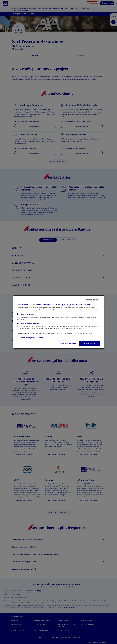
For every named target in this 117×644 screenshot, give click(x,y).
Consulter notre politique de (32, 338)
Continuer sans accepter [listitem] (92, 300)
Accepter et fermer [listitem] (90, 343)
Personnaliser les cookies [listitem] (68, 343)
